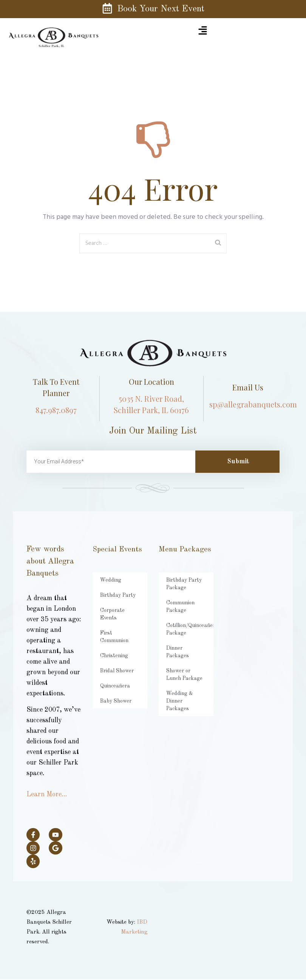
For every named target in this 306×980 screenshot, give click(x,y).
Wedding (110, 580)
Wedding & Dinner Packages (186, 690)
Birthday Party (116, 595)
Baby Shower (115, 686)
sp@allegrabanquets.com (253, 404)
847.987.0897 (56, 410)
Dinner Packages (184, 648)
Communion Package (178, 606)
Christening (112, 640)
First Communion (118, 625)
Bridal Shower (115, 656)
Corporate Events (119, 610)
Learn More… (47, 794)
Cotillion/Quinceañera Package (189, 629)
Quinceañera (113, 671)
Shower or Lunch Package (185, 667)
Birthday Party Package (182, 584)
